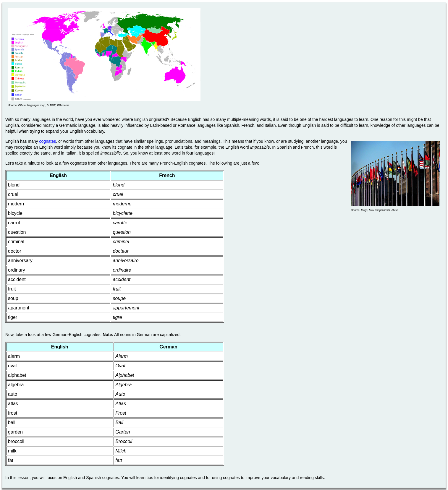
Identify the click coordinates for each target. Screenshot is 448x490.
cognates (47, 141)
